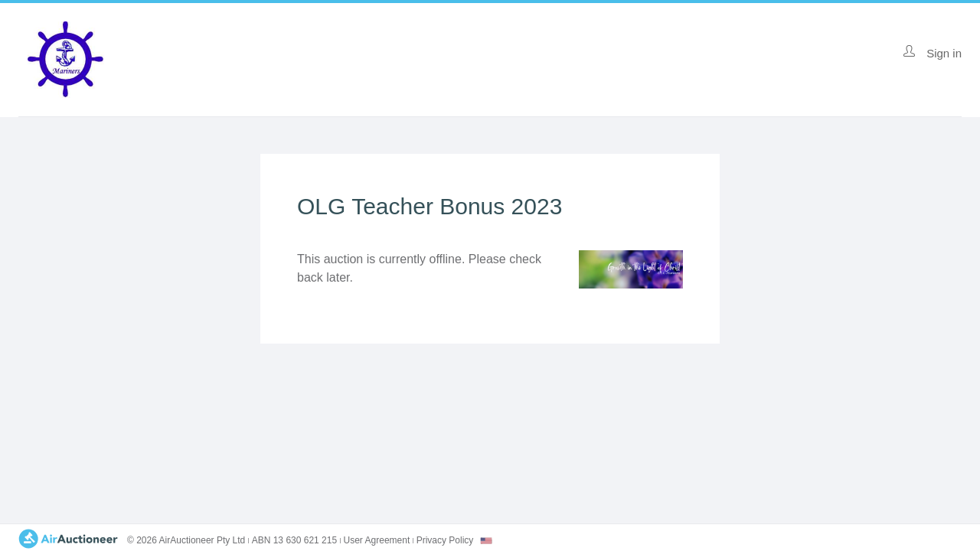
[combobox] (486, 541)
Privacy (445, 540)
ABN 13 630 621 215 (294, 540)
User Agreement (377, 540)
